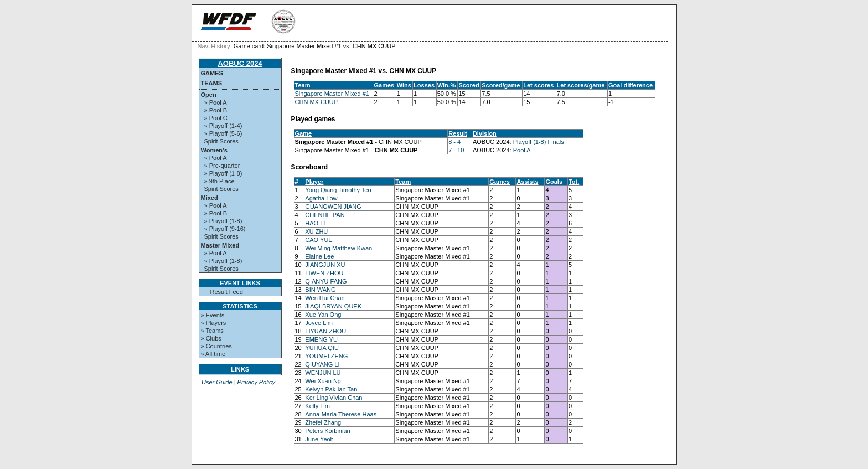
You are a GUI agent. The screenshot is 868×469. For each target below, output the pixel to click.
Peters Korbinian (327, 431)
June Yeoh (319, 439)
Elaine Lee (319, 256)
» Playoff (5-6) (223, 133)
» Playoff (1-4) (223, 126)
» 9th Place (219, 181)
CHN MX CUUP (317, 102)
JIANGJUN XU (325, 265)
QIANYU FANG (326, 281)
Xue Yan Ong (323, 315)
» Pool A (216, 102)
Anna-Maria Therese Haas (341, 414)
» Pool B (216, 110)
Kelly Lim (317, 406)
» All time (213, 354)
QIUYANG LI (322, 364)
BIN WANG (320, 290)
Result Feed (227, 292)
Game (304, 133)
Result (458, 133)
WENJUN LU (323, 373)
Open (209, 95)
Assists (527, 182)
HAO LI (315, 223)
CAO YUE (319, 240)
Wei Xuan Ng (323, 381)
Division (485, 133)
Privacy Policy (256, 382)
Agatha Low (321, 198)
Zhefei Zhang (323, 422)
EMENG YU (321, 339)
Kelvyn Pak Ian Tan (331, 389)
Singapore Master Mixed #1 (332, 94)
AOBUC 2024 (240, 63)
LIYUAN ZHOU (325, 331)
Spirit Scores (221, 141)
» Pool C (216, 118)
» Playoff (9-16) (225, 229)
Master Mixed (220, 245)
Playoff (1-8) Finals (539, 142)
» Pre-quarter (222, 166)
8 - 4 (454, 142)
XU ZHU (316, 231)
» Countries (216, 346)
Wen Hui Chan (325, 298)
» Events (213, 315)
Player (314, 182)
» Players (214, 323)
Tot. (574, 182)
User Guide (217, 382)
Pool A (522, 150)
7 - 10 (456, 150)
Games (212, 73)
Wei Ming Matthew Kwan (339, 248)
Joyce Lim (319, 323)
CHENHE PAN (325, 215)
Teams (212, 83)
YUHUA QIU (322, 348)
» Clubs (211, 338)
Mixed (210, 198)
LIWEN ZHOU (324, 273)
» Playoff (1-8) (223, 173)
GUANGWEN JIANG (333, 207)
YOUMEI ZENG (326, 356)
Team (403, 182)
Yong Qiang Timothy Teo (338, 190)
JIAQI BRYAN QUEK (333, 306)
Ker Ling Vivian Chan (334, 398)
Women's (214, 150)
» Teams (212, 331)
